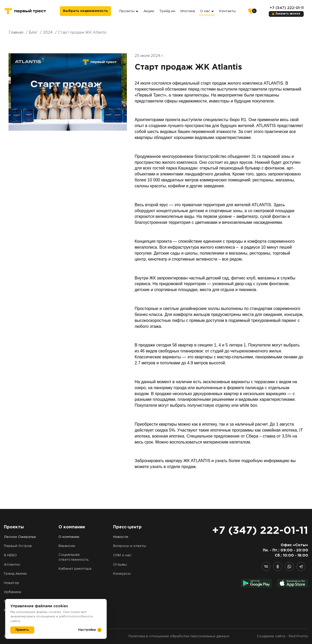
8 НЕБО (10, 555)
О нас (207, 11)
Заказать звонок (288, 14)
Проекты (129, 11)
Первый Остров (18, 546)
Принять (22, 630)
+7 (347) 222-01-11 (287, 8)
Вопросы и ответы (130, 546)
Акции (149, 11)
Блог (33, 33)
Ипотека (188, 11)
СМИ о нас (122, 555)
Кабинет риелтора (75, 569)
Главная (16, 33)
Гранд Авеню (15, 574)
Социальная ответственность (74, 557)
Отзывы (120, 565)
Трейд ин (167, 11)
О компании (69, 537)
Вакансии (67, 546)
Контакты (227, 11)
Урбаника (12, 592)
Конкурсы (122, 574)
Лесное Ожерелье (20, 537)
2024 (48, 33)
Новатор (12, 583)
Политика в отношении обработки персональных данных (179, 636)
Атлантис (12, 565)
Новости (121, 537)
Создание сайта (271, 636)
